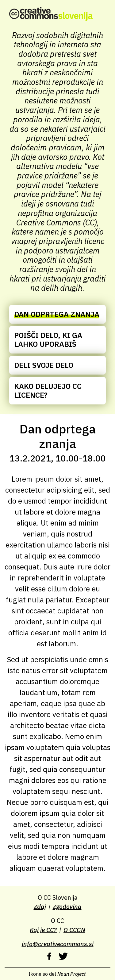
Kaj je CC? (43, 930)
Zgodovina (67, 907)
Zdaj (40, 907)
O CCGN (74, 930)
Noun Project (71, 974)
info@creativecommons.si (58, 944)
